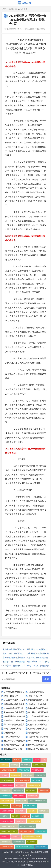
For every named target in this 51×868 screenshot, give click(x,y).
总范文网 (18, 852)
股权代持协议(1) (28, 775)
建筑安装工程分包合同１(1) (27, 826)
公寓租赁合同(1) (32, 842)
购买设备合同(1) (18, 790)
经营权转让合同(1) (31, 790)
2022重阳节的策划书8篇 (15, 700)
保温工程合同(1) (26, 765)
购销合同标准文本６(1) (26, 831)
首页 (4, 9)
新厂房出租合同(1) (24, 770)
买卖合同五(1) (5, 837)
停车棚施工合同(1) (37, 770)
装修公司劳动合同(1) (7, 801)
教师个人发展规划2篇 (38, 745)
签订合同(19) (25, 816)
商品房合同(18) (44, 811)
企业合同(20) (5, 806)
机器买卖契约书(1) (41, 831)
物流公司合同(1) (21, 811)
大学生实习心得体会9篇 (37, 658)
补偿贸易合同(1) (6, 842)
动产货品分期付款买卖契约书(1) (32, 837)
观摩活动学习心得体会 (13, 653)
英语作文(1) (5, 765)
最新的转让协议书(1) (30, 806)
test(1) (44, 760)
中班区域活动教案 (12, 737)
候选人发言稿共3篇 (13, 729)
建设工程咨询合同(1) (34, 785)
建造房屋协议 (34, 733)
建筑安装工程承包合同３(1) (9, 826)
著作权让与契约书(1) (7, 821)
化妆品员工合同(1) (21, 801)
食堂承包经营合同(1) (7, 811)
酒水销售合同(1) (40, 775)
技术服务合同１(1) (37, 816)
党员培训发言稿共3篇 (38, 729)
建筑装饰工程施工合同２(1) (9, 831)
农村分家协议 (10, 733)
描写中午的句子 (35, 696)
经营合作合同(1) (16, 806)
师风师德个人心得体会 (37, 649)
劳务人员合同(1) (33, 796)
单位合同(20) (5, 816)
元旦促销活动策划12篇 (38, 700)
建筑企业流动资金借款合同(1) (24, 847)
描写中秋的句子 (11, 696)
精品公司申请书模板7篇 (39, 721)
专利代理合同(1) (21, 821)
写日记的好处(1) (6, 760)
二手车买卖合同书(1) (7, 780)
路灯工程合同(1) (21, 785)
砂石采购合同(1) (6, 796)
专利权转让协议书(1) (34, 821)
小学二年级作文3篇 (37, 741)
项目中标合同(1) (37, 780)
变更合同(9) (15, 816)
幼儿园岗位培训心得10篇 (38, 653)
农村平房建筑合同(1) (7, 785)
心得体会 (23, 9)
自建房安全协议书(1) (39, 765)
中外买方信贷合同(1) (41, 847)
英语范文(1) (14, 765)
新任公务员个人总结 (13, 749)
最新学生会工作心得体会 (14, 662)
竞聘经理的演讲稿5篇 (38, 725)
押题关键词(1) (27, 760)
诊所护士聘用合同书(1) (22, 780)
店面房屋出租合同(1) (19, 796)
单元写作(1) (17, 760)
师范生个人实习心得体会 (38, 666)
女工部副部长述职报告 (14, 692)
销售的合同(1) (32, 811)
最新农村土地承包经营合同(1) (38, 801)
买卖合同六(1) (16, 837)
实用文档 (13, 9)
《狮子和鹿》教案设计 (38, 737)
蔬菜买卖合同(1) (6, 790)
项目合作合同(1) (44, 790)
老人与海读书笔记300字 (39, 716)
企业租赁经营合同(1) (7, 847)
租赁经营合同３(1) (19, 842)
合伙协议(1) (5, 775)
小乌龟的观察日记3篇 (14, 708)
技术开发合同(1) (16, 775)
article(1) (37, 760)
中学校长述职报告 (36, 692)
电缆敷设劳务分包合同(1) (8, 770)
